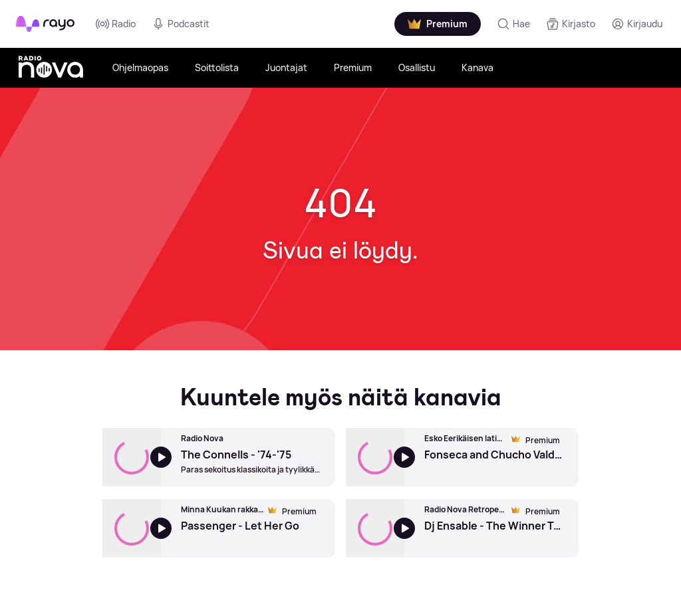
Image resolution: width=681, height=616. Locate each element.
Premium (353, 67)
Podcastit (181, 24)
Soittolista (217, 67)
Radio (116, 24)
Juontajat (286, 67)
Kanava (477, 67)
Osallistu (417, 67)
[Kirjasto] (571, 24)
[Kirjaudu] (637, 24)
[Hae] (513, 24)
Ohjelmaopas (140, 67)
